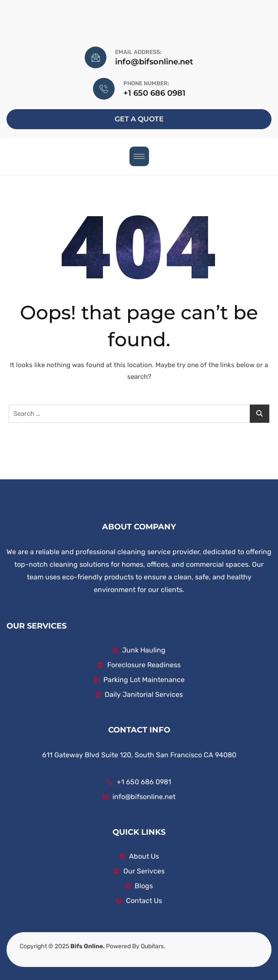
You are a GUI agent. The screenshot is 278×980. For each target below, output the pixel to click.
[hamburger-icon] (139, 156)
